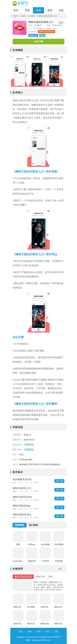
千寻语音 (45, 561)
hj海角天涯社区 (45, 624)
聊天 (42, 35)
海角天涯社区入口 (22, 488)
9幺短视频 (45, 544)
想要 (18, 544)
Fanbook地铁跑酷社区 (18, 561)
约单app (32, 544)
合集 (61, 10)
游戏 (27, 10)
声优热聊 (59, 561)
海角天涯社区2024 (22, 497)
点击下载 (38, 41)
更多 (60, 569)
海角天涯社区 (59, 624)
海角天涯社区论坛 (22, 515)
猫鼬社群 (32, 561)
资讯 (50, 10)
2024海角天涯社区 (22, 479)
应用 (38, 10)
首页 (16, 10)
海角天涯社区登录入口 (18, 607)
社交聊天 (32, 16)
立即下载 (59, 481)
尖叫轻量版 (59, 544)
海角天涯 (33, 35)
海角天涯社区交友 (46, 32)
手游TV (16, 16)
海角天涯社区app (22, 506)
